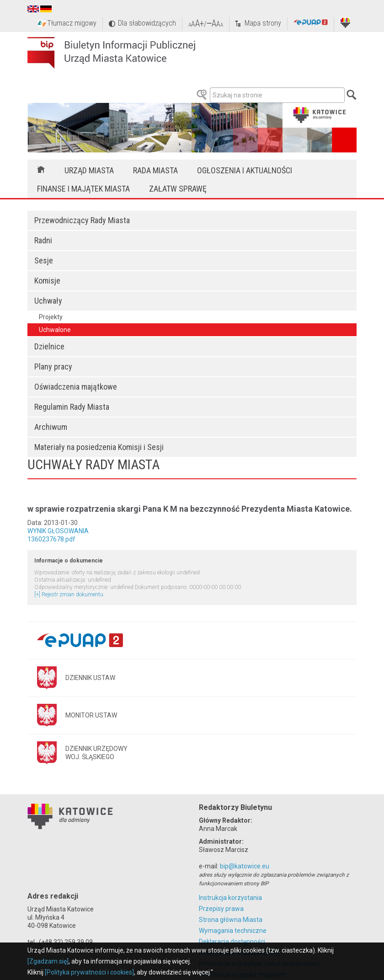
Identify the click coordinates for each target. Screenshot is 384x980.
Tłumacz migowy (72, 23)
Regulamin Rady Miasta (72, 407)
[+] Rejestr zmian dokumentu (69, 594)
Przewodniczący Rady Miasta (82, 220)
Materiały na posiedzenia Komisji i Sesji (99, 447)
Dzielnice (49, 346)
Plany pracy (53, 367)
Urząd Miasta (89, 170)
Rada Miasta (155, 170)
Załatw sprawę (178, 189)
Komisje (47, 281)
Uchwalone (55, 330)
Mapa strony (263, 23)
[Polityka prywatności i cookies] (89, 972)
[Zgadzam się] (48, 961)
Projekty (51, 317)
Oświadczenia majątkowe (76, 387)
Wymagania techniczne (233, 931)
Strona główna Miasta (231, 920)
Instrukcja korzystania (230, 898)
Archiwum (51, 427)
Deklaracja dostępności (232, 942)
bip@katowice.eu (245, 866)
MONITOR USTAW (91, 715)
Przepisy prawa (221, 909)
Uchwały (48, 301)
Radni (43, 240)
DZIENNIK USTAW (90, 678)
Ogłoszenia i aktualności (245, 170)
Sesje (44, 260)
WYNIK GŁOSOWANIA (58, 531)
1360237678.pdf (51, 539)
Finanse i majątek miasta (83, 189)
